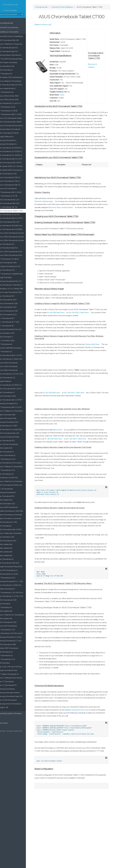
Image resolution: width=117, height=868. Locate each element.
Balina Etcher (67, 468)
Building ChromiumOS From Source (89, 772)
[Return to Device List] (52, 32)
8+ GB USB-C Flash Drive (84, 431)
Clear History (8, 723)
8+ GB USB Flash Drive (79, 338)
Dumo (69, 109)
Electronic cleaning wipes (60, 224)
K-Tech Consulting (17, 7)
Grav (9, 731)
